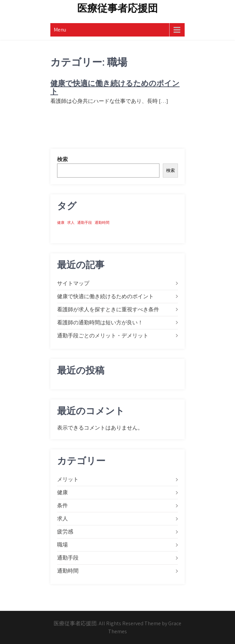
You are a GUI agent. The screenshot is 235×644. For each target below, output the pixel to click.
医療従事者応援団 (117, 8)
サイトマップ (73, 283)
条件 (62, 505)
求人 (62, 519)
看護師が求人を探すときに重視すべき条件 (108, 309)
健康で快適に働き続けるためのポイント (115, 87)
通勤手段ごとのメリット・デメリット (103, 336)
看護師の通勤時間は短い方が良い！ (100, 323)
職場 (62, 545)
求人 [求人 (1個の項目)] (71, 222)
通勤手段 (68, 558)
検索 (62, 159)
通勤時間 (68, 571)
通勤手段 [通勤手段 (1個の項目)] (85, 222)
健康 (62, 492)
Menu (60, 30)
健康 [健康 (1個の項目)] (61, 222)
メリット (68, 479)
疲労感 (65, 532)
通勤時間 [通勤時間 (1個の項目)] (102, 222)
